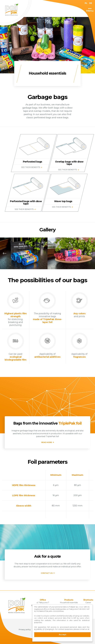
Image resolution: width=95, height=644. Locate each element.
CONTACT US (47, 573)
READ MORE (47, 442)
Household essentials (69, 603)
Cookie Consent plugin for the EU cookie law (62, 640)
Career (88, 603)
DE (90, 3)
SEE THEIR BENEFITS (31, 167)
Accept (63, 635)
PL (85, 3)
